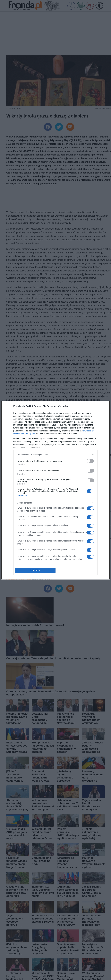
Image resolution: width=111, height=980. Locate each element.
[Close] (104, 406)
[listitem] (55, 455)
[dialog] (55, 490)
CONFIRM (35, 570)
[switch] (90, 461)
